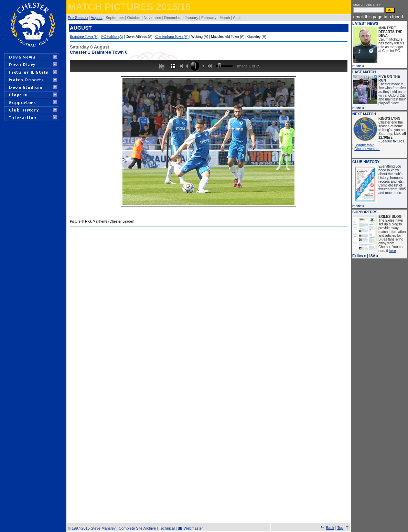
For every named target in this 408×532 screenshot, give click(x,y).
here (393, 251)
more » (358, 66)
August (97, 18)
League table (364, 145)
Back (330, 528)
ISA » (374, 256)
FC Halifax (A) (112, 37)
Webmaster (193, 528)
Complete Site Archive (137, 528)
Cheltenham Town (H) (172, 37)
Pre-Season (78, 18)
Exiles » (359, 256)
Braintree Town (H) (84, 37)
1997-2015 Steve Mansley (94, 528)
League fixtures (392, 141)
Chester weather (367, 149)
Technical (167, 528)
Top (340, 528)
